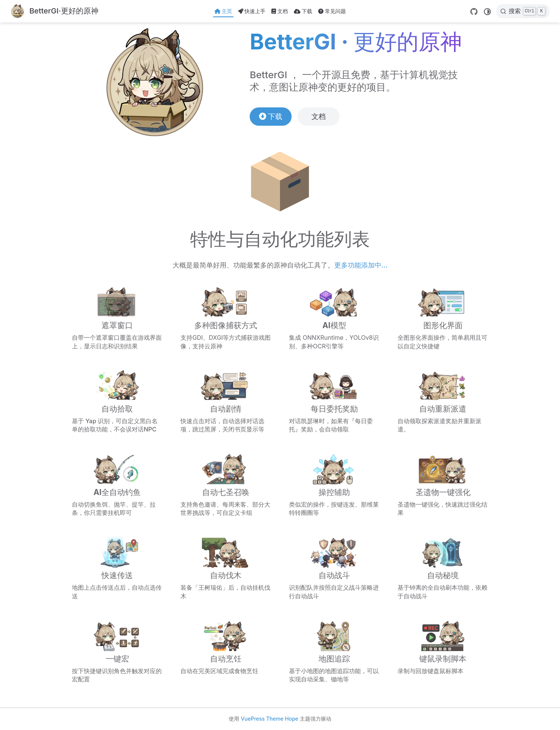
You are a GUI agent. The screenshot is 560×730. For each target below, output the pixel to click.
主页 (223, 11)
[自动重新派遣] (443, 401)
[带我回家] (54, 11)
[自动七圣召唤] (226, 484)
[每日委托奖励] (334, 401)
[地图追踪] (334, 651)
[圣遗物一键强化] (443, 484)
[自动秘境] (443, 567)
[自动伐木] (226, 567)
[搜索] (523, 11)
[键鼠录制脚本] (443, 651)
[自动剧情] (226, 401)
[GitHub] (474, 12)
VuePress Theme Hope (270, 719)
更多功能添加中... (361, 265)
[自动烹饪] (226, 651)
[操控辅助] (334, 484)
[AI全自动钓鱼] (117, 484)
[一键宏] (117, 651)
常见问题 (332, 11)
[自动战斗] (334, 567)
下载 (303, 11)
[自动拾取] (117, 401)
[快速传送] (117, 567)
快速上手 (252, 11)
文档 (280, 11)
